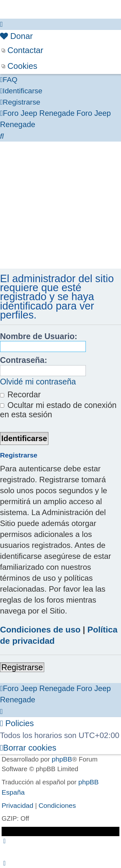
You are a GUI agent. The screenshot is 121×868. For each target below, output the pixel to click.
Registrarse (22, 667)
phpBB (62, 759)
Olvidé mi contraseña (38, 382)
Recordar (20, 394)
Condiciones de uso (40, 630)
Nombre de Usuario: (39, 336)
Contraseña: (24, 360)
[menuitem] (16, 36)
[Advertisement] (60, 205)
